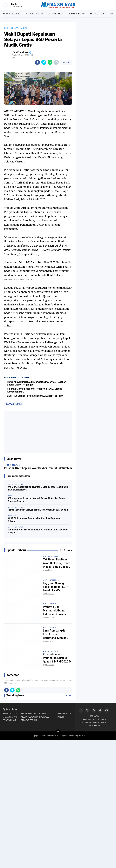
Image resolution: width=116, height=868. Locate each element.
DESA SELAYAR (55, 14)
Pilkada (61, 717)
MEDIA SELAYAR (11, 14)
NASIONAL (44, 717)
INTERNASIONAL (52, 580)
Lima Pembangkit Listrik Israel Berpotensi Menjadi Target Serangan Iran (56, 634)
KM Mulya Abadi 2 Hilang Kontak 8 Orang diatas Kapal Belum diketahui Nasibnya (38, 488)
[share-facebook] (37, 62)
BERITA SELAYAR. (29, 714)
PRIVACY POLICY (100, 722)
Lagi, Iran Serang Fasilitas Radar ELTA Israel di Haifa (35, 396)
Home (7, 28)
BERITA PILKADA (77, 14)
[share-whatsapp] (50, 62)
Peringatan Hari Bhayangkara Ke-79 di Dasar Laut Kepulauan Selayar (38, 531)
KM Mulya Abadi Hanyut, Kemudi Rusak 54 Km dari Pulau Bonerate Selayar (36, 500)
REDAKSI (94, 716)
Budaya (42, 714)
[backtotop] (58, 732)
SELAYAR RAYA (98, 14)
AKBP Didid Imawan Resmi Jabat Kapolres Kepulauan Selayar (34, 520)
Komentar (66, 62)
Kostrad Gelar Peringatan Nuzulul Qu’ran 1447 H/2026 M (57, 658)
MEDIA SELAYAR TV (30, 717)
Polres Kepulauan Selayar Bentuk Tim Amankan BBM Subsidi (38, 510)
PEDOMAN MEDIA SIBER (94, 719)
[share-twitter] (44, 62)
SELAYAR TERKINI (34, 14)
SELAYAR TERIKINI (29, 720)
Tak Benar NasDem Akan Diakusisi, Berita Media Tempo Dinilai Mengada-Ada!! (57, 563)
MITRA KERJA (94, 726)
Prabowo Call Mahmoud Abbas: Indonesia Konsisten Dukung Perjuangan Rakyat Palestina (56, 611)
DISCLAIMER (85, 722)
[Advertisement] (38, 432)
